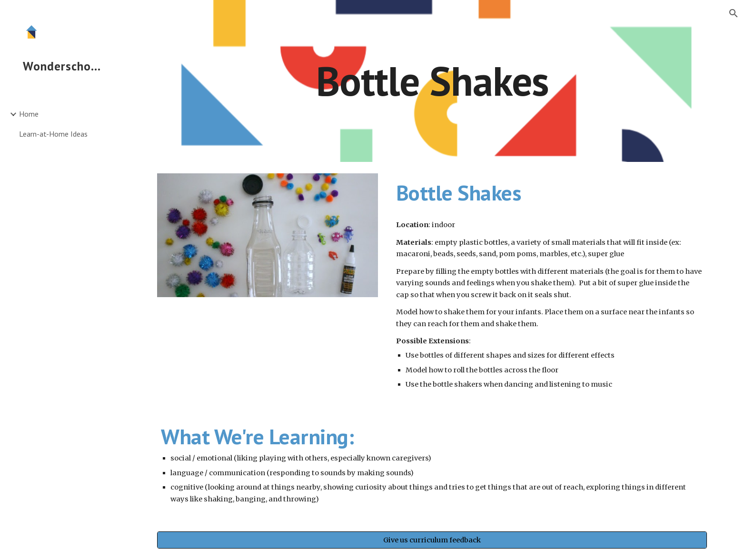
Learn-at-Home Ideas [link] (53, 134)
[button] (734, 13)
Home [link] (29, 114)
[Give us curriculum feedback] (432, 540)
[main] (432, 81)
